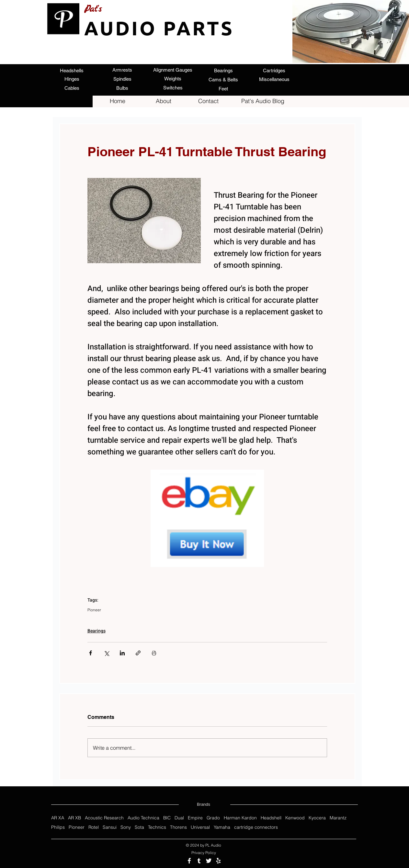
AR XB (74, 818)
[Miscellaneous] (274, 79)
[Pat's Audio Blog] (263, 101)
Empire (195, 818)
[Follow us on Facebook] (189, 861)
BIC (167, 818)
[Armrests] (122, 70)
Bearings (97, 631)
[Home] (118, 101)
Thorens (178, 827)
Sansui (110, 827)
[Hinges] (72, 79)
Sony (126, 827)
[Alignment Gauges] (173, 70)
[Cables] (72, 88)
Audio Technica (143, 818)
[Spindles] (122, 79)
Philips (58, 827)
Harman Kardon (240, 818)
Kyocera (317, 818)
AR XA (58, 818)
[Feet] (223, 88)
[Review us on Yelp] (218, 861)
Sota (139, 827)
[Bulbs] (122, 88)
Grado (213, 818)
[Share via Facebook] (91, 653)
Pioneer (94, 610)
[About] (164, 101)
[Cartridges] (274, 70)
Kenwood (295, 818)
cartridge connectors (256, 827)
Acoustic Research (104, 818)
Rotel (94, 827)
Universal (200, 827)
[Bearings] (223, 70)
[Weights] (173, 78)
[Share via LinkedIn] (122, 653)
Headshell (271, 818)
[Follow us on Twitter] (209, 861)
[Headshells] (72, 70)
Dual (179, 818)
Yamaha (222, 827)
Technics (157, 827)
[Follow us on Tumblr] (199, 861)
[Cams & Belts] (223, 79)
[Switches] (173, 88)
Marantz (338, 818)
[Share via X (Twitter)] (106, 653)
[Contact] (209, 101)
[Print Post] (154, 653)
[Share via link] (138, 653)
